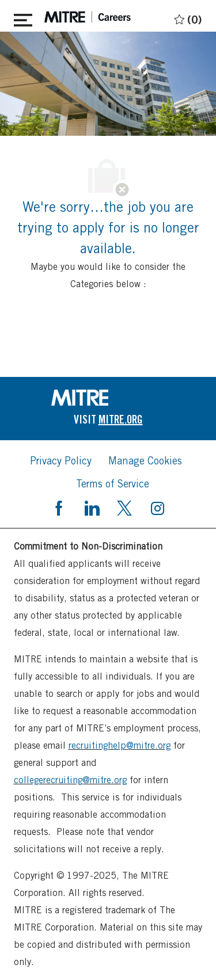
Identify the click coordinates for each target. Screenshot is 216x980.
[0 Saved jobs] (186, 18)
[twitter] (124, 507)
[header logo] (88, 17)
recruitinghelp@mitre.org (120, 746)
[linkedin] (92, 507)
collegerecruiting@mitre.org (70, 780)
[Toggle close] (23, 18)
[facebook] (59, 507)
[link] (108, 398)
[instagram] (157, 507)
